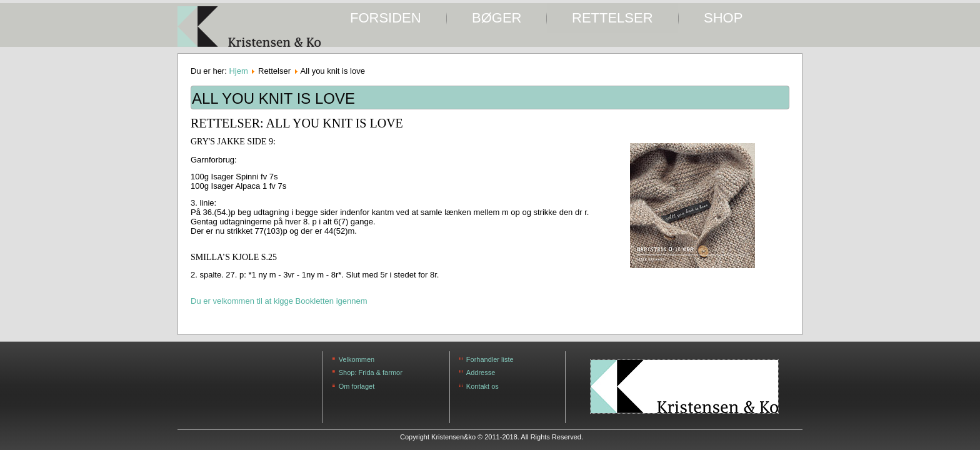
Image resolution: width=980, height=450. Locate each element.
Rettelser (612, 18)
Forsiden (386, 18)
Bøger (497, 18)
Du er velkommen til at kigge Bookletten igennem (279, 301)
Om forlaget (357, 386)
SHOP (723, 18)
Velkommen (357, 359)
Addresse (481, 372)
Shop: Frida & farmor (371, 372)
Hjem (238, 71)
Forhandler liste (490, 359)
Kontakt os (482, 386)
